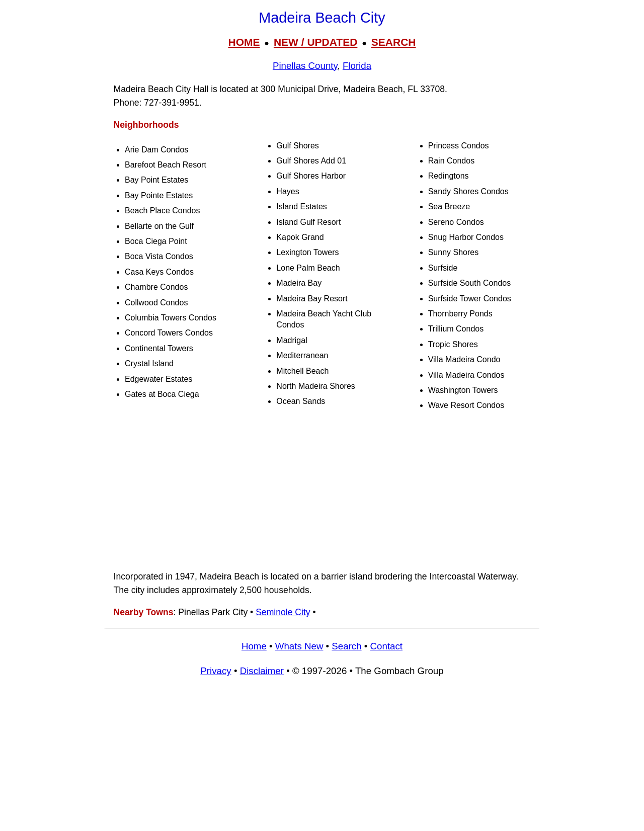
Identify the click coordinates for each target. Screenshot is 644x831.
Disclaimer (262, 671)
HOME (244, 42)
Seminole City (283, 612)
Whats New (299, 646)
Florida (357, 66)
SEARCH (394, 42)
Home (254, 646)
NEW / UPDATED (315, 42)
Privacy (216, 671)
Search (346, 646)
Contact (386, 646)
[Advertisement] (322, 491)
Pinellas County (305, 66)
